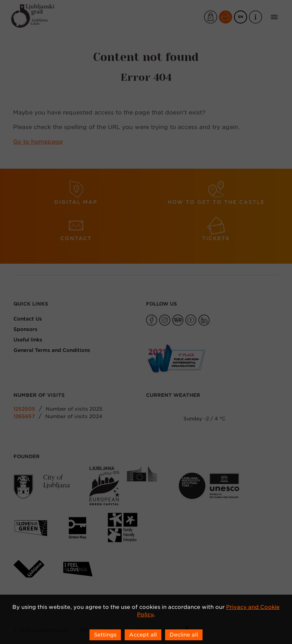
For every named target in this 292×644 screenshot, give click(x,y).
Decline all (184, 635)
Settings (105, 635)
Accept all (143, 635)
